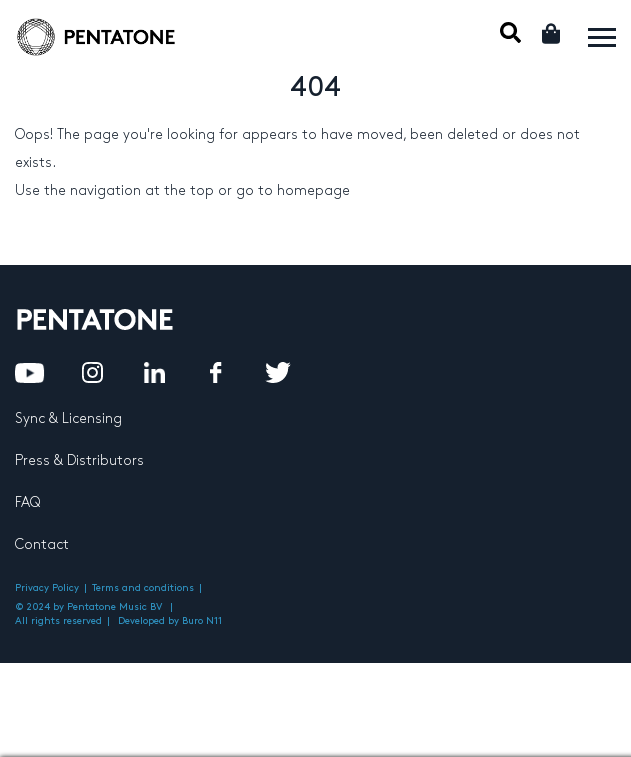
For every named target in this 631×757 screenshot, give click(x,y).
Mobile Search (510, 32)
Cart (552, 33)
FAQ (27, 502)
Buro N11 (202, 621)
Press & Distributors (79, 460)
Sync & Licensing (68, 418)
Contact (42, 544)
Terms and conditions (143, 588)
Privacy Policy (47, 588)
